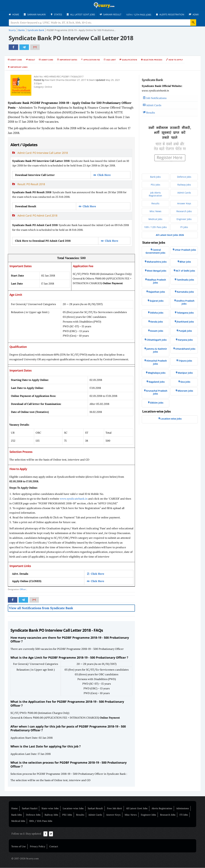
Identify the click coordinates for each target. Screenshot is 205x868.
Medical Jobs (18, 821)
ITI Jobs (184, 815)
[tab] (71, 165)
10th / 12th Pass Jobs (41, 821)
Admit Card (16, 60)
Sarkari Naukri (30, 809)
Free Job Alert (115, 809)
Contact (54, 847)
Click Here (104, 175)
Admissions (183, 809)
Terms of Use (19, 847)
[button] (71, 153)
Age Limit (111, 60)
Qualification (130, 60)
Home (15, 809)
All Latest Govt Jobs (137, 809)
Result (32, 60)
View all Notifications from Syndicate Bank (41, 608)
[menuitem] (14, 15)
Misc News (131, 815)
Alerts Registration (162, 809)
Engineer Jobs (148, 815)
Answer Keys (113, 815)
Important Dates (68, 60)
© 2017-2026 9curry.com (25, 859)
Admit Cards (154, 105)
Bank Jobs (17, 815)
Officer (23, 589)
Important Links (19, 67)
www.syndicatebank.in (74, 499)
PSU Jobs (67, 815)
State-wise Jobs (50, 809)
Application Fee (92, 60)
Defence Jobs (33, 815)
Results (151, 113)
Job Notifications (156, 98)
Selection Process (153, 60)
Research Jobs (168, 815)
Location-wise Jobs (73, 809)
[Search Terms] (102, 23)
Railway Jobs (51, 815)
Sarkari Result (95, 809)
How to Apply (176, 60)
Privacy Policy (38, 847)
